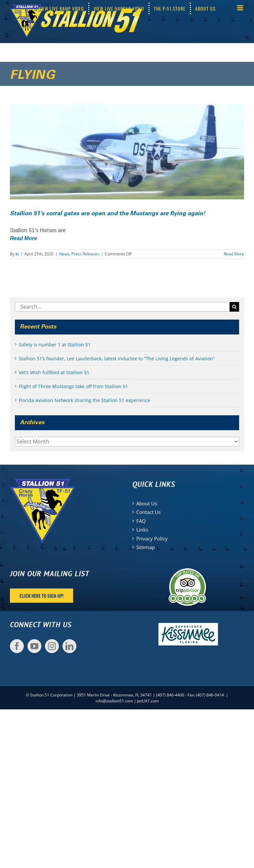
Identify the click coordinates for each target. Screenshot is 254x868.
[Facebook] (17, 646)
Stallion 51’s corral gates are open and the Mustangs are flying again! (108, 214)
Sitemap (146, 547)
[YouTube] (34, 646)
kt (17, 254)
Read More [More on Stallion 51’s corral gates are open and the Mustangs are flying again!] (234, 254)
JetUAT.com (148, 701)
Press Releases (85, 254)
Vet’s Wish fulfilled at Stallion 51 (54, 372)
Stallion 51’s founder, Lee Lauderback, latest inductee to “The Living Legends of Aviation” (117, 358)
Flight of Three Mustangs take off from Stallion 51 (73, 386)
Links (142, 530)
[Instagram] (52, 646)
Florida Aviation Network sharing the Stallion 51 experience (85, 400)
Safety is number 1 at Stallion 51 (55, 345)
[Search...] (122, 307)
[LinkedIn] (69, 646)
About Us (147, 503)
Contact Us (148, 512)
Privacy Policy (152, 538)
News (64, 254)
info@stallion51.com (114, 701)
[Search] (234, 307)
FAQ (141, 521)
